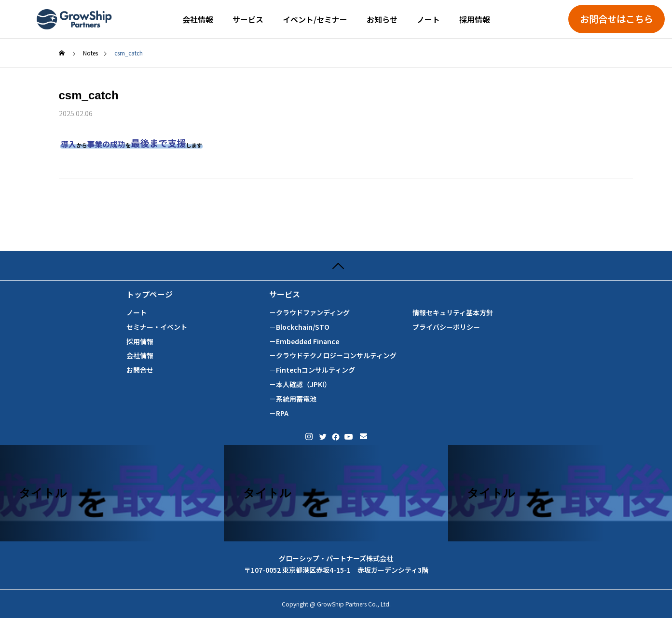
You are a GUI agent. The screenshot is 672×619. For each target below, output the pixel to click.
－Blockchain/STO (299, 327)
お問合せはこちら (617, 19)
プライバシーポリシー (446, 327)
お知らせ (382, 19)
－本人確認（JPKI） (300, 384)
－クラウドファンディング (309, 313)
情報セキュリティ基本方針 (453, 313)
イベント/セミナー (315, 19)
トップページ (150, 294)
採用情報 (475, 19)
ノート (428, 19)
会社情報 (198, 19)
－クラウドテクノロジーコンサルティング (333, 356)
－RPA (279, 413)
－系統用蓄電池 (293, 399)
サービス (248, 19)
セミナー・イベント (157, 327)
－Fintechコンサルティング (312, 370)
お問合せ (140, 370)
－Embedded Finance (304, 342)
